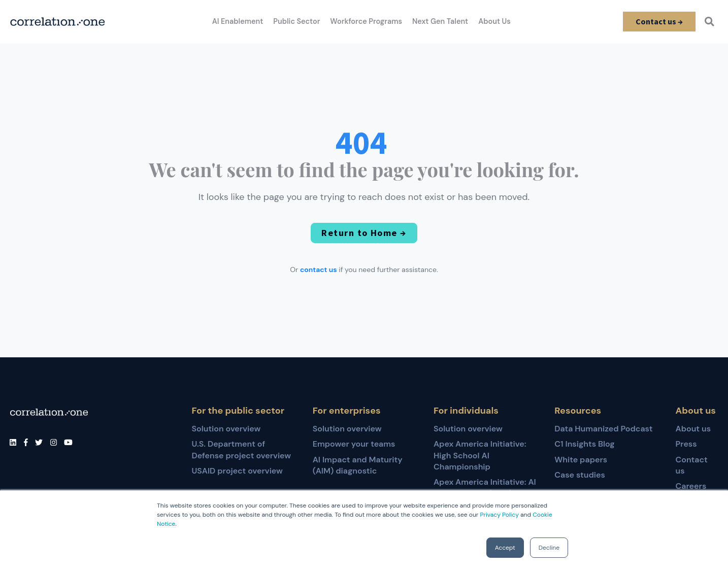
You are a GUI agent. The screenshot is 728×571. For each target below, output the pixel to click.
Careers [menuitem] (691, 486)
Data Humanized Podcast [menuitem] (603, 429)
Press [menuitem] (686, 444)
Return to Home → (364, 233)
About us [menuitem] (693, 429)
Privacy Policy (499, 515)
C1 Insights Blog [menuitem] (584, 444)
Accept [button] (505, 548)
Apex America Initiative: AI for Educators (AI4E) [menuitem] (485, 488)
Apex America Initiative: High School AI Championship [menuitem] (480, 455)
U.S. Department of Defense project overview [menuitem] (241, 449)
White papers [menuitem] (581, 460)
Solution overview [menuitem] (226, 429)
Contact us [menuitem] (692, 465)
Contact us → (658, 21)
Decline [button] (549, 548)
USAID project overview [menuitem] (237, 471)
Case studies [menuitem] (580, 475)
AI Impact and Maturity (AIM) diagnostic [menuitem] (358, 465)
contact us (319, 270)
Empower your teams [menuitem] (354, 444)
